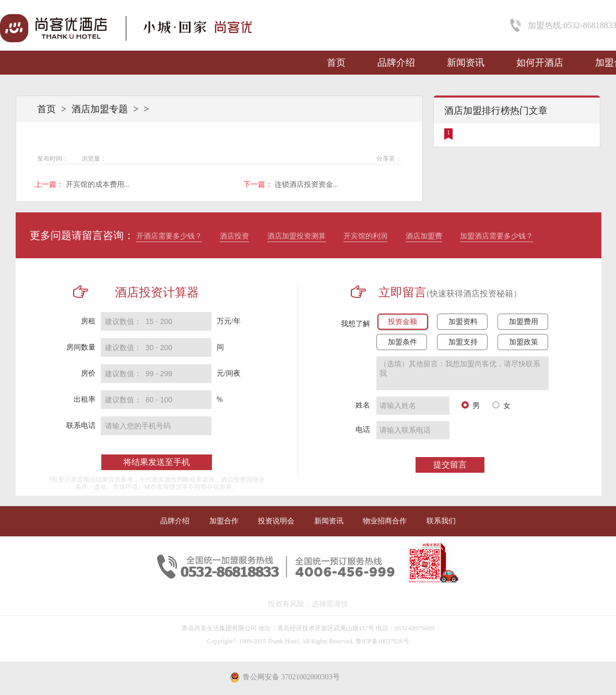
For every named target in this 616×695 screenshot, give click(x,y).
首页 (336, 63)
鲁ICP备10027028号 (382, 641)
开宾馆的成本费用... (98, 184)
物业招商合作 (385, 521)
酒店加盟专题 (100, 109)
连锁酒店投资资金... (307, 184)
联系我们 (441, 521)
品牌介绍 (396, 63)
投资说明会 (276, 521)
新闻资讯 (466, 63)
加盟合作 (224, 521)
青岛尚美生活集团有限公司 (219, 628)
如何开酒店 (540, 63)
